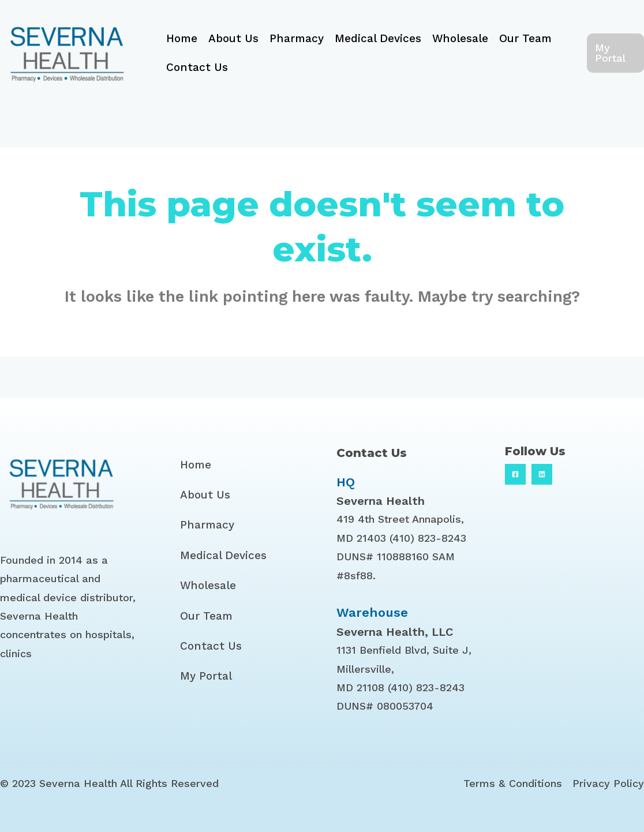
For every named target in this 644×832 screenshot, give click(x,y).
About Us (233, 38)
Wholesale (460, 38)
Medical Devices (378, 38)
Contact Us (197, 67)
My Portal (206, 676)
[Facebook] (515, 474)
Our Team (525, 38)
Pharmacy (297, 38)
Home (182, 38)
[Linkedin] (542, 474)
